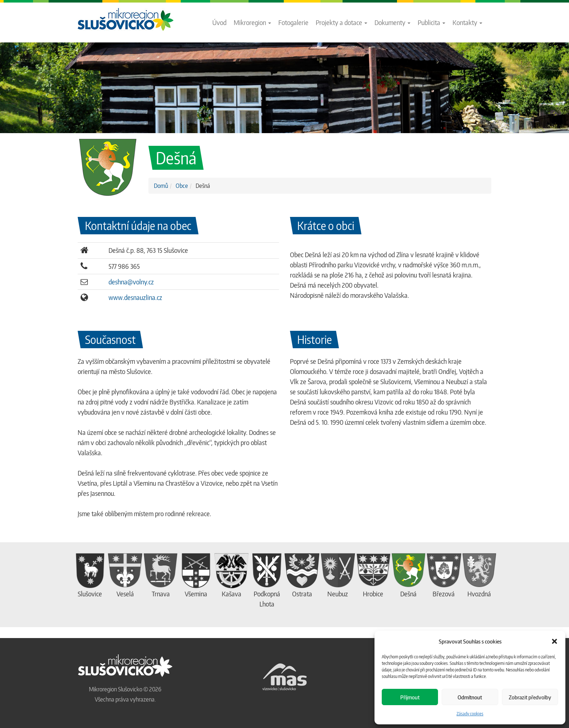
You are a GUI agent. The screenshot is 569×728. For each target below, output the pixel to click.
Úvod (219, 22)
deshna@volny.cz (131, 282)
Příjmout (410, 697)
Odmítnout (470, 697)
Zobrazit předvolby (530, 697)
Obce (182, 186)
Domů (161, 186)
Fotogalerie (293, 22)
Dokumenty (392, 22)
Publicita (431, 22)
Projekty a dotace (341, 22)
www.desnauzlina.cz (135, 297)
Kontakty (467, 22)
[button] (554, 641)
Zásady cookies (470, 714)
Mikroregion (252, 22)
